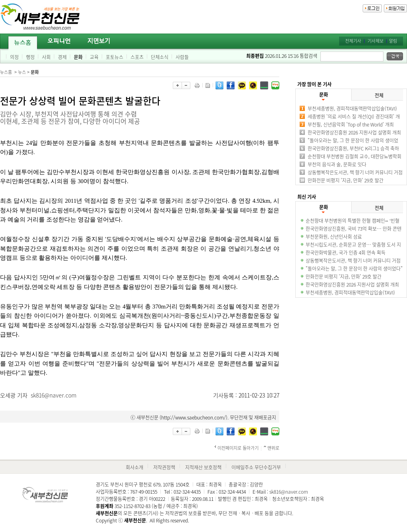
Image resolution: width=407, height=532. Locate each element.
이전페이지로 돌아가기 (238, 448)
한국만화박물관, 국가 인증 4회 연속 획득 (346, 253)
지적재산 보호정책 (203, 467)
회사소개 (134, 467)
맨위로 (273, 448)
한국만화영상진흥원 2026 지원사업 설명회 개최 (354, 133)
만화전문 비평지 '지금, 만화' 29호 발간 (346, 180)
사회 (46, 57)
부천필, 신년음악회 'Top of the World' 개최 (351, 125)
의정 (14, 57)
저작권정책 (164, 467)
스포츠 (137, 57)
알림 (393, 41)
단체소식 (160, 57)
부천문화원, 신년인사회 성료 (334, 237)
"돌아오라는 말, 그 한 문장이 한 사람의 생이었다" (354, 269)
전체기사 (353, 41)
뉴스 (22, 72)
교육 (94, 57)
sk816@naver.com (54, 395)
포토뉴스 (115, 57)
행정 (30, 57)
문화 (78, 57)
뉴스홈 (6, 72)
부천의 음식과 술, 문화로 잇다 (337, 164)
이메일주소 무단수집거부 (256, 467)
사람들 (182, 57)
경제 (62, 57)
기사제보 (375, 41)
